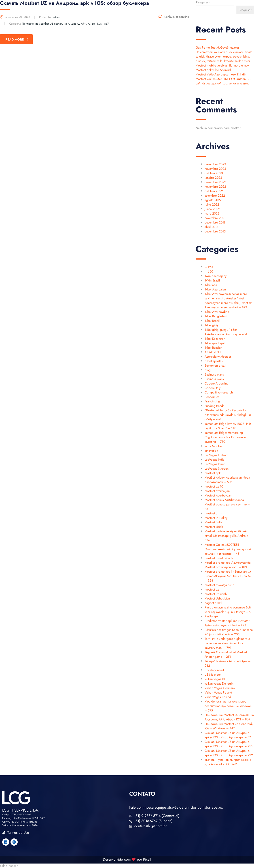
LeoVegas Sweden (217, 468)
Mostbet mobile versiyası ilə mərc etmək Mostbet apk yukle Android (222, 68)
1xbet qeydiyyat (215, 343)
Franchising (212, 401)
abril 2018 (211, 227)
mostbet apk (213, 473)
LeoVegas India (215, 460)
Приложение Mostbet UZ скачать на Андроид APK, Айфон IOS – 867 (229, 717)
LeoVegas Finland (216, 455)
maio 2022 (212, 213)
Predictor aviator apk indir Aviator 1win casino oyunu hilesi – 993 (227, 623)
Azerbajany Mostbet (218, 357)
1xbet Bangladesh (216, 316)
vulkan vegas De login (219, 683)
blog (208, 370)
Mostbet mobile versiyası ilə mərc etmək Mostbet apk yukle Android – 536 (228, 536)
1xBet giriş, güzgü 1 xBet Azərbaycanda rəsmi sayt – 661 (226, 332)
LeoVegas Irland (215, 464)
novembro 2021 (215, 218)
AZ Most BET (213, 352)
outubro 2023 (214, 173)
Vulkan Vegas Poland (218, 692)
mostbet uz (212, 589)
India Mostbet (213, 446)
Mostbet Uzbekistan (217, 598)
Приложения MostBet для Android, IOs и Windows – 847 (229, 726)
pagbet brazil (213, 603)
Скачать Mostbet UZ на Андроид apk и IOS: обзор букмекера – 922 (229, 753)
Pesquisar (203, 2)
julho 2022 (212, 204)
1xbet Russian (213, 348)
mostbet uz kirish (216, 594)
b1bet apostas (214, 361)
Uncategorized (214, 670)
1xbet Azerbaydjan (217, 312)
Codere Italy (213, 388)
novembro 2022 (215, 187)
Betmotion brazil (215, 365)
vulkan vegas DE (215, 679)
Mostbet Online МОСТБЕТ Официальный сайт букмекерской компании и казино (223, 81)
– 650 (209, 271)
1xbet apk (211, 285)
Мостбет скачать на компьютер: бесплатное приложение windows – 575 (228, 706)
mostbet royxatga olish (219, 585)
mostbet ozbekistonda (219, 558)
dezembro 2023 (215, 164)
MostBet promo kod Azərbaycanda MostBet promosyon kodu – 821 (228, 565)
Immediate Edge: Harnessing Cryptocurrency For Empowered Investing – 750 (226, 437)
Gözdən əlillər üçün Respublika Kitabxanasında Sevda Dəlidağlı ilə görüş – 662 (228, 415)
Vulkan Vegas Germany (220, 688)
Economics (212, 397)
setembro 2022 (215, 196)
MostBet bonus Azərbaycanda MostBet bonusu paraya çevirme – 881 (227, 504)
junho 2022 (212, 209)
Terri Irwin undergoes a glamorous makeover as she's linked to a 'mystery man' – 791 (228, 643)
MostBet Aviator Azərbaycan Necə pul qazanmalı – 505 (227, 480)
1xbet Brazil (212, 321)
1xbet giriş (211, 325)
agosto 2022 (213, 200)
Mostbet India (213, 522)
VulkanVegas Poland (218, 697)
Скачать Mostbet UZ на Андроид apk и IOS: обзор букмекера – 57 (228, 735)
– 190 (209, 267)
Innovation (211, 451)
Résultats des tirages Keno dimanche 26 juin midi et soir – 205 (229, 632)
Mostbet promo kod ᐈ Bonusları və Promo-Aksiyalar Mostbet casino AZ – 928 (228, 576)
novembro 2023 (215, 169)
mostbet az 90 (214, 486)
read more (17, 39)
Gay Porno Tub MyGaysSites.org (217, 47)
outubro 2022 (214, 191)
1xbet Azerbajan (215, 289)
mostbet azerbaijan (217, 491)
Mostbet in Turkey (216, 518)
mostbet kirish (214, 527)
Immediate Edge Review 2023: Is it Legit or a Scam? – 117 (228, 426)
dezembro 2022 (215, 182)
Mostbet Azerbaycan (218, 495)
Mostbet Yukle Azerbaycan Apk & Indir (221, 74)
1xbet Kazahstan (215, 339)
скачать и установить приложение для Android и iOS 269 (228, 762)
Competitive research (219, 392)
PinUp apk (211, 616)
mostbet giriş (213, 513)
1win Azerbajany (216, 276)
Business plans (214, 374)
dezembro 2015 (215, 231)
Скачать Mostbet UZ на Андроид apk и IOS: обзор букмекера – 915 (229, 744)
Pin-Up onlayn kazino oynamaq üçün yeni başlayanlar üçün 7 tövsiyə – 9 (228, 610)
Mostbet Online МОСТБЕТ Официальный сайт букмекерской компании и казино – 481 (228, 549)
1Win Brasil (212, 280)
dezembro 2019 (215, 222)
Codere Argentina (216, 383)
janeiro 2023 (213, 178)
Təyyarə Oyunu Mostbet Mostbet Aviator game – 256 (226, 654)
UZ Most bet (213, 675)
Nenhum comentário (174, 17)
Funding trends (214, 406)
